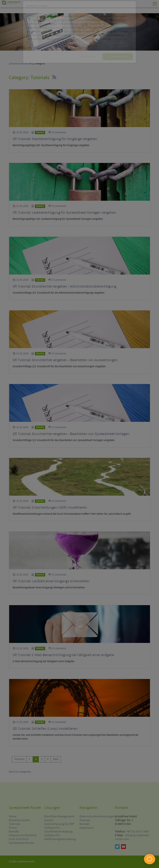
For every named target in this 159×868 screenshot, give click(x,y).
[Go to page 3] (42, 759)
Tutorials (40, 133)
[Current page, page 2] (36, 759)
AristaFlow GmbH (26, 862)
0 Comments (59, 133)
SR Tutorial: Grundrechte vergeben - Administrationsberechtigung (64, 287)
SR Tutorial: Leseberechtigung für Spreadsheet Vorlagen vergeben (64, 213)
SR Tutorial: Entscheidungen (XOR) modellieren (50, 508)
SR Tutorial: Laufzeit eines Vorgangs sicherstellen (51, 581)
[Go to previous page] (19, 759)
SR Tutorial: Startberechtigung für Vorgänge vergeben (55, 139)
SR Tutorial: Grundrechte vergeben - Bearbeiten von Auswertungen (65, 360)
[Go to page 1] (30, 759)
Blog (32, 64)
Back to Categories (20, 772)
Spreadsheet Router (18, 64)
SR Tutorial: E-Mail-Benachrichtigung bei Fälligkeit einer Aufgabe (63, 655)
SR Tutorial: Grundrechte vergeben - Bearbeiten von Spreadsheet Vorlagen (71, 434)
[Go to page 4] (48, 759)
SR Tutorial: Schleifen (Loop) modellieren (45, 729)
